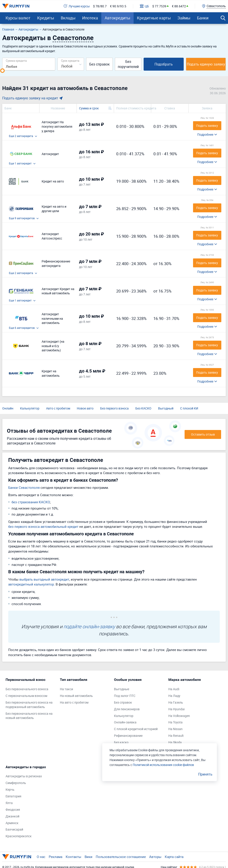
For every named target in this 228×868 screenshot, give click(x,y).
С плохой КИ (189, 408)
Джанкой (12, 816)
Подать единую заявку (206, 64)
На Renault (176, 736)
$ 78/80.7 (100, 6)
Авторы (155, 857)
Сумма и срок (89, 108)
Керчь (10, 789)
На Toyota (175, 722)
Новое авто (85, 408)
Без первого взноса (114, 408)
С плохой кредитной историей (136, 729)
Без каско (121, 742)
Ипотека (90, 18)
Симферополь (16, 783)
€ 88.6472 (179, 6)
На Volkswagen (179, 716)
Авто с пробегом (58, 408)
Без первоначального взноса (27, 689)
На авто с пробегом (74, 702)
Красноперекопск (19, 836)
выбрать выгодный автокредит (44, 579)
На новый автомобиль (76, 696)
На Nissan (175, 729)
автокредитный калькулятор (31, 584)
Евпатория (13, 796)
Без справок (100, 64)
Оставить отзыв (203, 434)
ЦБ (144, 6)
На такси (66, 689)
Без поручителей (128, 64)
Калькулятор (30, 408)
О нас (41, 857)
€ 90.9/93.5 (118, 6)
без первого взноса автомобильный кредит (43, 526)
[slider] (2, 71)
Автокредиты (117, 18)
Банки (203, 18)
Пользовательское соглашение (121, 857)
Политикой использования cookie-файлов (163, 765)
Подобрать (164, 64)
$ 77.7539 (159, 6)
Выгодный (166, 408)
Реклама (56, 857)
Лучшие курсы (77, 6)
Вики (89, 857)
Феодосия (13, 810)
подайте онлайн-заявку (89, 626)
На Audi (174, 689)
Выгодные (122, 689)
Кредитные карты (154, 18)
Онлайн (8, 408)
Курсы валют (18, 18)
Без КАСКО (143, 408)
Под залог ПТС (125, 696)
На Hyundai (176, 709)
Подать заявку (207, 126)
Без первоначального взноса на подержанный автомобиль (29, 705)
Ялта (9, 803)
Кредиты (46, 18)
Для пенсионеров (127, 709)
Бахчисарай (14, 829)
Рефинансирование (128, 736)
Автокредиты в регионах (24, 776)
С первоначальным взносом (26, 696)
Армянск (12, 823)
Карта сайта (174, 857)
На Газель (176, 702)
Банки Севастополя (24, 487)
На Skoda (175, 742)
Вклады (68, 18)
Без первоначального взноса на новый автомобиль (29, 716)
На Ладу (174, 696)
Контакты (73, 857)
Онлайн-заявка (125, 722)
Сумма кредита (16, 60)
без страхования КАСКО (31, 502)
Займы (184, 18)
